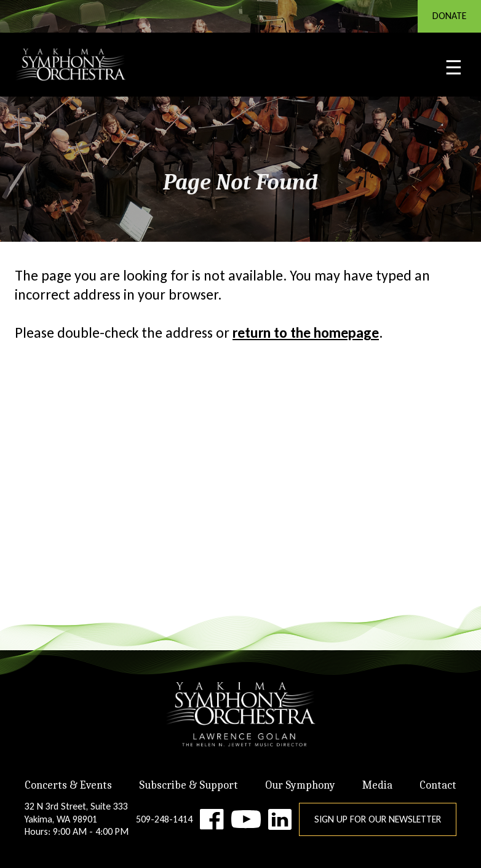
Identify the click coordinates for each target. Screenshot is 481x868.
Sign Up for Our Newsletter (378, 819)
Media (377, 785)
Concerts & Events (68, 785)
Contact (438, 785)
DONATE (449, 16)
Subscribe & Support (189, 785)
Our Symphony (300, 785)
